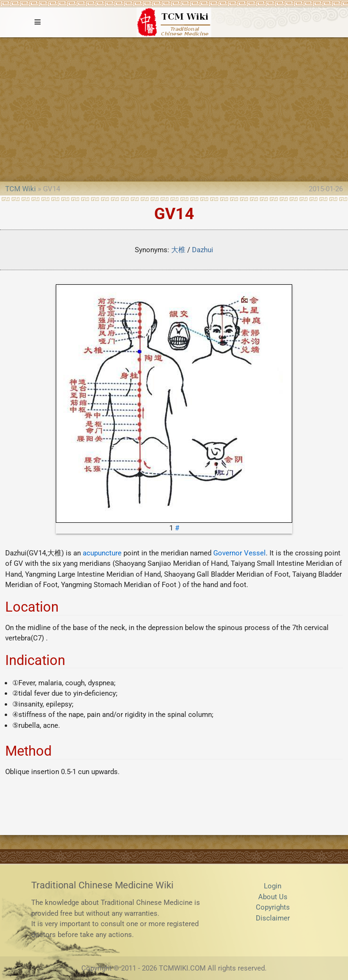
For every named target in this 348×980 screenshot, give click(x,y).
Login (273, 886)
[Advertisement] (174, 108)
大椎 (178, 250)
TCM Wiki (21, 189)
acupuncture (102, 553)
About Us (273, 897)
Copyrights (273, 907)
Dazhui (203, 250)
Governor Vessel (239, 553)
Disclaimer (273, 918)
